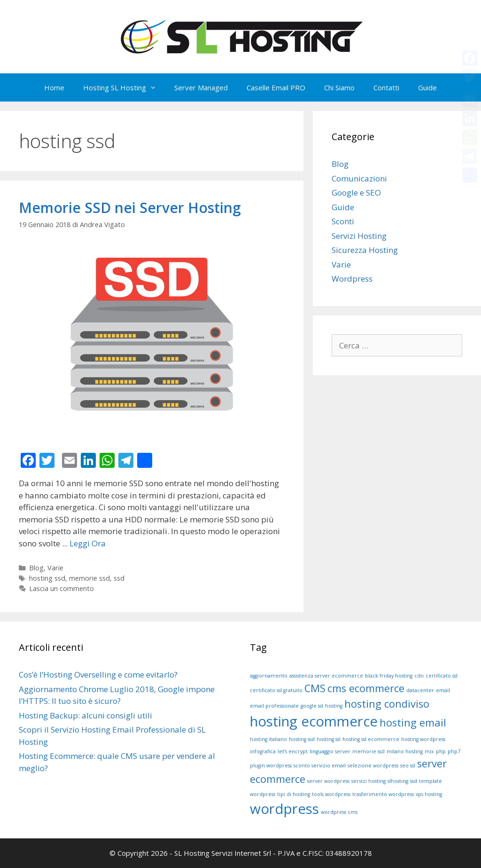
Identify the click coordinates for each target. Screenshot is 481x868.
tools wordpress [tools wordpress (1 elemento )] (331, 794)
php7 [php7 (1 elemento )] (454, 751)
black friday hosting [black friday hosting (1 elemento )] (389, 676)
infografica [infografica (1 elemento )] (263, 751)
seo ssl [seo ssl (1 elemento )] (408, 765)
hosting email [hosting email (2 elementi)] (413, 722)
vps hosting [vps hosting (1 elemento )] (429, 794)
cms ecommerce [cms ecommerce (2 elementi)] (366, 688)
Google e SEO (356, 193)
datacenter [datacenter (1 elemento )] (420, 690)
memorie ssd (89, 578)
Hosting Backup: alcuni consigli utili (85, 715)
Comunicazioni (359, 178)
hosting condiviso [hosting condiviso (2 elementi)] (387, 704)
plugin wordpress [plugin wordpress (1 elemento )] (271, 765)
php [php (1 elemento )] (441, 751)
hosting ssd (47, 578)
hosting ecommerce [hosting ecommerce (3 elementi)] (314, 721)
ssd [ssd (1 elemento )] (414, 781)
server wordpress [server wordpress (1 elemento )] (328, 781)
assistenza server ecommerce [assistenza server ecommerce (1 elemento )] (326, 676)
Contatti (386, 87)
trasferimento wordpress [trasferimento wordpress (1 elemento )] (383, 794)
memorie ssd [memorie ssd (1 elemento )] (369, 751)
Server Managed (201, 87)
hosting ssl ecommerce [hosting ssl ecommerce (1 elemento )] (371, 739)
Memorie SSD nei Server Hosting (130, 208)
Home (54, 87)
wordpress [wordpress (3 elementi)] (284, 809)
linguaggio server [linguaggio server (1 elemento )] (330, 751)
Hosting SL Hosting (124, 87)
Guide (427, 87)
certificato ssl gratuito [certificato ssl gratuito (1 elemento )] (276, 690)
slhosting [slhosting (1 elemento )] (398, 781)
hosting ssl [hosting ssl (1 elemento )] (329, 739)
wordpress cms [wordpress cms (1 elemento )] (339, 812)
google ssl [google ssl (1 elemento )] (312, 706)
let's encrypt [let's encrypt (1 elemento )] (293, 751)
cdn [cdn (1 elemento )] (419, 676)
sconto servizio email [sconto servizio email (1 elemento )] (320, 765)
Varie (55, 568)
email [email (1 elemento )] (443, 690)
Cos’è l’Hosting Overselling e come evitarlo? (98, 675)
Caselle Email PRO (276, 87)
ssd (119, 578)
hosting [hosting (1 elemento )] (334, 706)
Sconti (343, 221)
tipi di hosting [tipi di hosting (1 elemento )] (294, 794)
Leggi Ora (88, 543)
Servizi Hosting (359, 236)
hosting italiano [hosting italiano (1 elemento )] (268, 739)
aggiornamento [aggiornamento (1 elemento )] (269, 676)
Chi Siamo (339, 87)
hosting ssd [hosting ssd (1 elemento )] (302, 739)
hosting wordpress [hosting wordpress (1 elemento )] (423, 739)
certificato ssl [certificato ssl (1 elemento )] (442, 676)
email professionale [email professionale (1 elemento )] (274, 706)
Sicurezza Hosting (365, 250)
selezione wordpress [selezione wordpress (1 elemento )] (373, 765)
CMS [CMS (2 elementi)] (315, 688)
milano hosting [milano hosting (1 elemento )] (405, 751)
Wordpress (352, 279)
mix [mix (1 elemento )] (429, 751)
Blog (36, 568)
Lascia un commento (62, 588)
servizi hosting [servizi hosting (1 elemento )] (369, 781)
